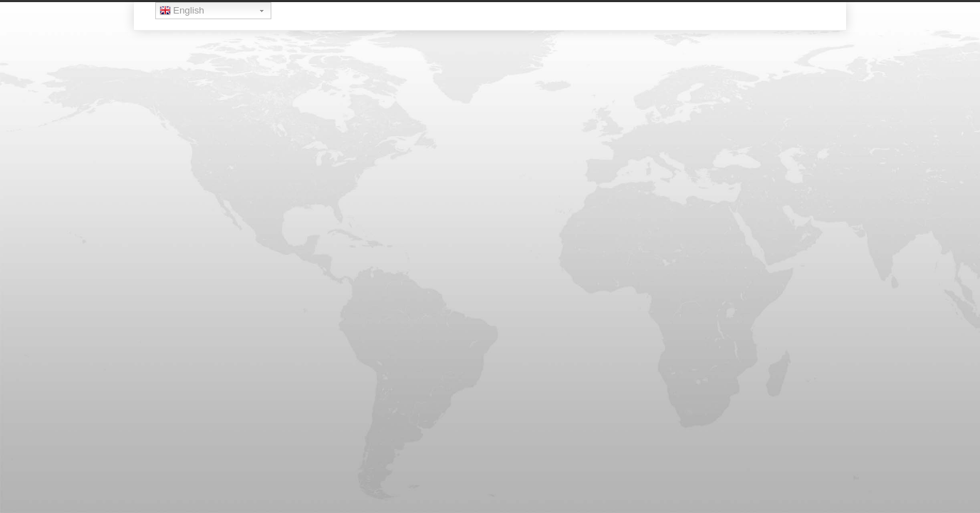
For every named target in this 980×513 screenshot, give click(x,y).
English (182, 12)
